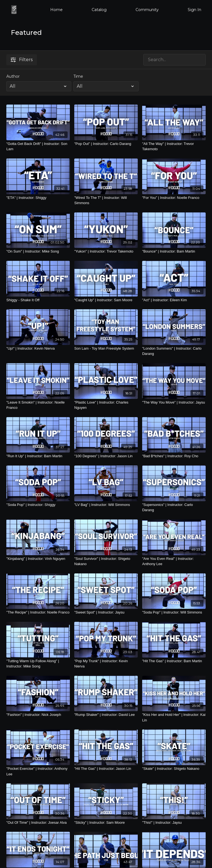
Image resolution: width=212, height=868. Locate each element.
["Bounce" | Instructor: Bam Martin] (174, 251)
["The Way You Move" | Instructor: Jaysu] (174, 402)
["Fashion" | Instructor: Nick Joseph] (38, 715)
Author (13, 76)
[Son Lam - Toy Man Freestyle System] (106, 349)
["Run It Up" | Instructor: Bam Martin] (38, 456)
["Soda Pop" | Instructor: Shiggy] (38, 505)
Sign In (194, 10)
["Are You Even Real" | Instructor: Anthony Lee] (174, 561)
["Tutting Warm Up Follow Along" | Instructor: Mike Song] (38, 664)
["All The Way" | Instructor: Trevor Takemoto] (174, 146)
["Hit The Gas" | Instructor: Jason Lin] (106, 769)
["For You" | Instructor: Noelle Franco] (174, 198)
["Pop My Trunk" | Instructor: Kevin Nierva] (106, 664)
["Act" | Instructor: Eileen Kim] (174, 300)
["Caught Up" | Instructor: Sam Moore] (106, 300)
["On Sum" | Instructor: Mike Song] (38, 251)
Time (78, 76)
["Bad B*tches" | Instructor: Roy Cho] (174, 456)
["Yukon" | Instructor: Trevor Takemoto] (106, 251)
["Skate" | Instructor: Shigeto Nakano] (174, 769)
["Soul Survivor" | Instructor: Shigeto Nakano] (106, 561)
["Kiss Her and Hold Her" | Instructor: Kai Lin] (174, 717)
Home (56, 10)
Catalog (99, 10)
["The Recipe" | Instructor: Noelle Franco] (38, 612)
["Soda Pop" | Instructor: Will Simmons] (174, 612)
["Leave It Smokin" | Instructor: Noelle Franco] (38, 405)
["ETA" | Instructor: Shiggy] (38, 198)
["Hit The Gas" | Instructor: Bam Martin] (174, 661)
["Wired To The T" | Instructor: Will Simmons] (106, 200)
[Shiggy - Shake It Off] (38, 300)
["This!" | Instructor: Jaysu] (174, 823)
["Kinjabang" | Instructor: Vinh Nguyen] (38, 559)
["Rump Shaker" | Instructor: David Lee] (106, 715)
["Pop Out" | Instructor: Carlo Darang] (106, 144)
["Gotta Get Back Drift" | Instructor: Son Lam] (38, 146)
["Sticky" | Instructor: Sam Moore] (106, 823)
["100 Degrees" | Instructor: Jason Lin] (106, 456)
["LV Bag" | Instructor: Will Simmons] (106, 505)
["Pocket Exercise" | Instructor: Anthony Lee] (38, 771)
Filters (22, 60)
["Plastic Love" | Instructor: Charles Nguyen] (106, 405)
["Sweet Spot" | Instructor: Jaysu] (106, 612)
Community (147, 10)
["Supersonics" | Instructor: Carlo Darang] (174, 507)
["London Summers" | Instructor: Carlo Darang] (174, 351)
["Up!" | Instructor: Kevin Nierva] (38, 349)
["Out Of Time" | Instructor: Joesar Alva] (38, 823)
